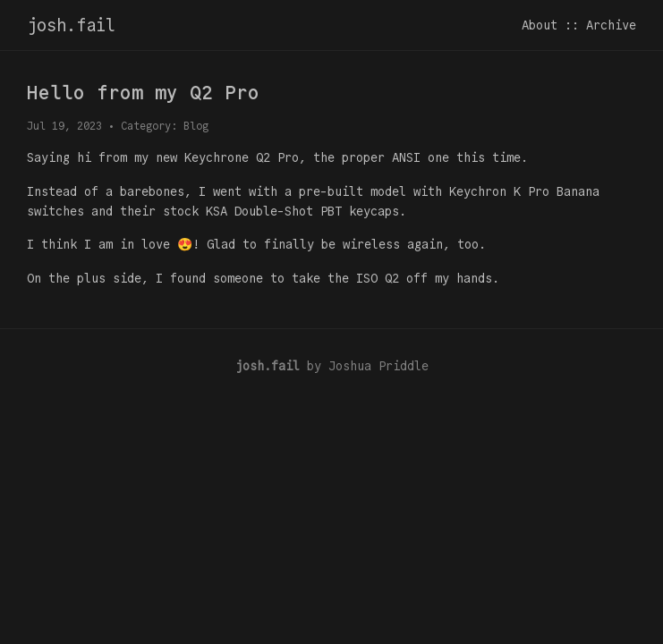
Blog (196, 126)
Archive (611, 25)
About (540, 25)
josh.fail (71, 25)
